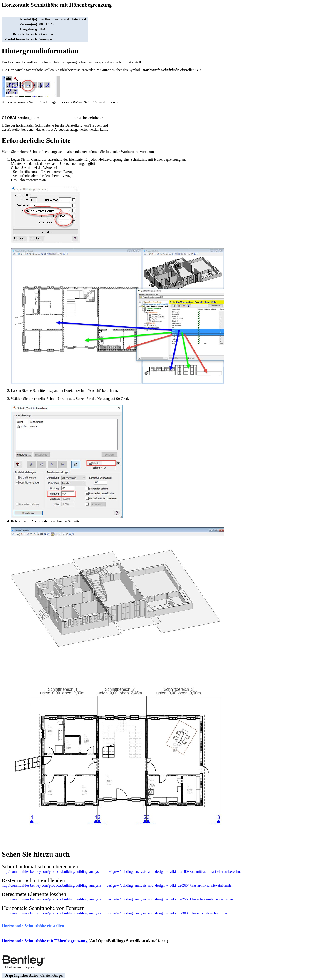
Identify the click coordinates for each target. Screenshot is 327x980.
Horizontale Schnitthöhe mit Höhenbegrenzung (45, 941)
